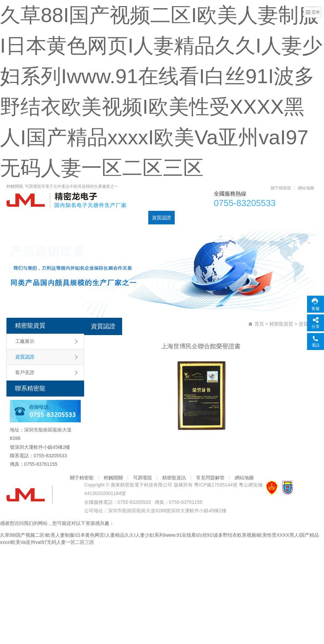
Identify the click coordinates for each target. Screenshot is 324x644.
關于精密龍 (281, 188)
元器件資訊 (190, 218)
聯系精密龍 (222, 218)
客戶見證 (25, 372)
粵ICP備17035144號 (216, 485)
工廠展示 (25, 341)
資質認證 (161, 218)
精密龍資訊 (174, 478)
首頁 (15, 218)
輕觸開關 (111, 218)
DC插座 (136, 218)
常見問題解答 (210, 478)
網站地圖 (306, 188)
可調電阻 (85, 218)
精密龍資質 (30, 326)
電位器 (61, 218)
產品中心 (37, 218)
